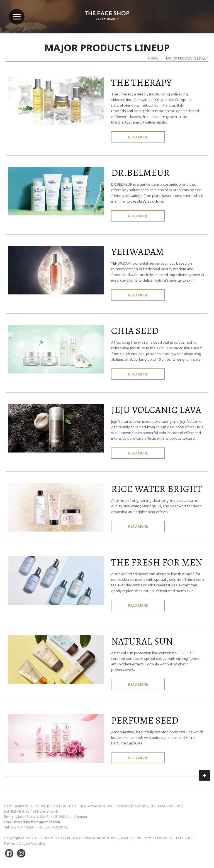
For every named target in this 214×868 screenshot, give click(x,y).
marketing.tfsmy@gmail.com (37, 822)
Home (153, 58)
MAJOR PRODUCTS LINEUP (187, 58)
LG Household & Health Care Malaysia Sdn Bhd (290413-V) (84, 838)
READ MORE (138, 137)
